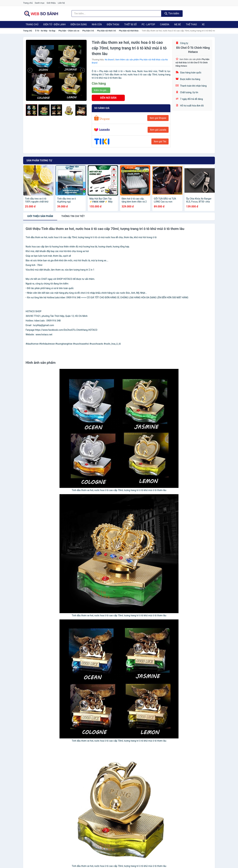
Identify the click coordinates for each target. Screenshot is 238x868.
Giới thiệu (51, 3)
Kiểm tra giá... (101, 90)
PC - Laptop (148, 24)
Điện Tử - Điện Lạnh (54, 24)
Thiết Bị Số (130, 24)
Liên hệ (61, 3)
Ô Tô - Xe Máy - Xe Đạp (45, 31)
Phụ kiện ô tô (88, 31)
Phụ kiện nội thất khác (129, 31)
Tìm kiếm (172, 13)
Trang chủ (28, 3)
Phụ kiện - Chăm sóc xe (69, 31)
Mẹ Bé (178, 24)
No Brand (109, 60)
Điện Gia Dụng (79, 24)
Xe (203, 24)
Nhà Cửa (97, 24)
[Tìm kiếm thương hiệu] (117, 14)
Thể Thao (191, 24)
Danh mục (40, 3)
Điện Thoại (113, 24)
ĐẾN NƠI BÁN (108, 98)
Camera (165, 24)
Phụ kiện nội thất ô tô (106, 31)
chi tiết (73, 216)
